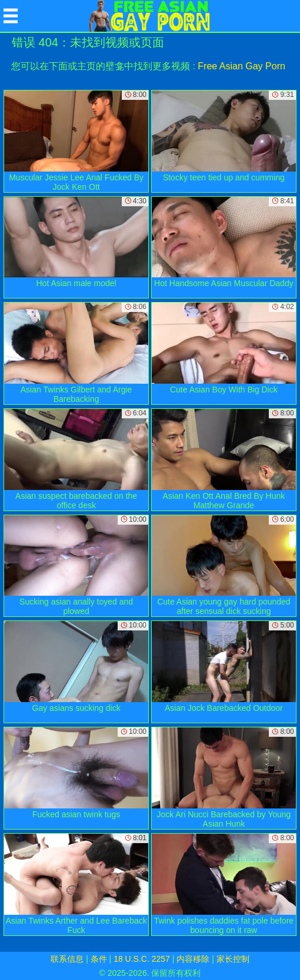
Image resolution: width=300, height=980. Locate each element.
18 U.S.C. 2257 (142, 959)
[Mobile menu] (11, 16)
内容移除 (193, 959)
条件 (99, 959)
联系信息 (67, 959)
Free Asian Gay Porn (241, 66)
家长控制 (233, 959)
